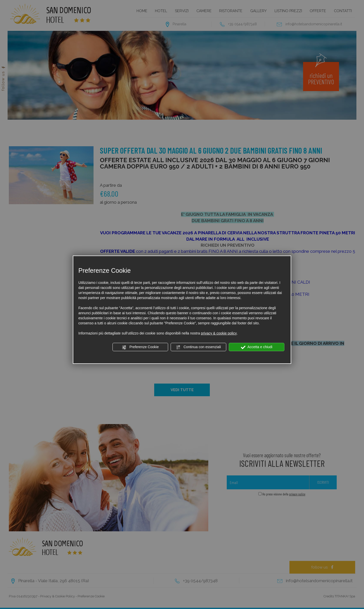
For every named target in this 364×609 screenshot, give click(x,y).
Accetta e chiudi (257, 347)
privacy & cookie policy (219, 333)
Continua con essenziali (198, 347)
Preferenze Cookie (140, 347)
